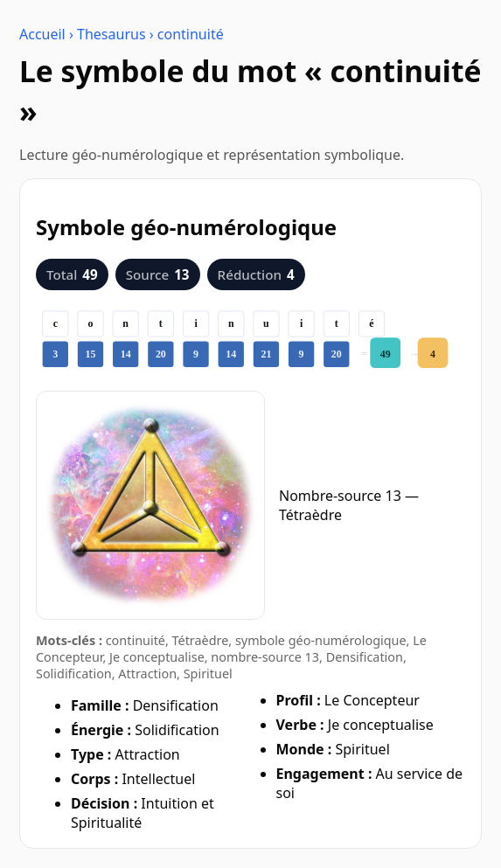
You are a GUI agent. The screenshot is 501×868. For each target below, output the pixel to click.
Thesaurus (111, 34)
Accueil (42, 34)
